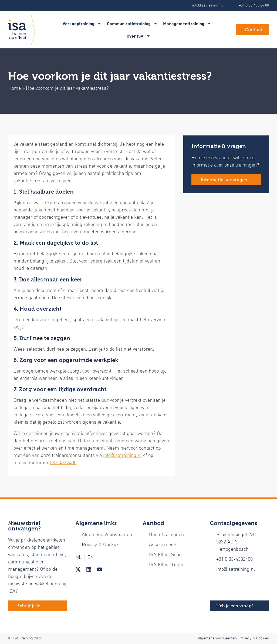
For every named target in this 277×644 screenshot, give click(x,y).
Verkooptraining (82, 24)
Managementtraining (187, 24)
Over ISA (138, 36)
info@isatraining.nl (122, 456)
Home (14, 89)
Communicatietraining (132, 24)
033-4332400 (63, 463)
